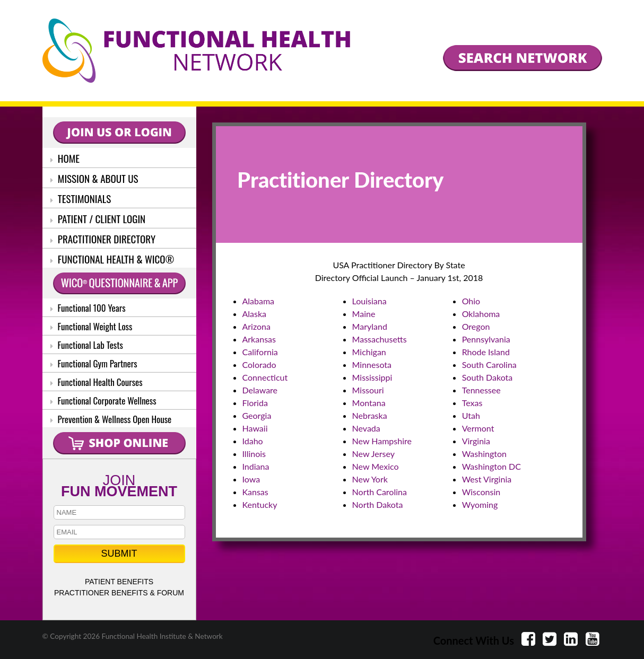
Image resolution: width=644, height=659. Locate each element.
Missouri (368, 390)
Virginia (476, 441)
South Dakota (488, 377)
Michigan (369, 352)
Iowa (251, 479)
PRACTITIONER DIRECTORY (103, 239)
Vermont (478, 428)
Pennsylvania (486, 339)
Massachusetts (380, 339)
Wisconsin (481, 492)
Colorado (259, 364)
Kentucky (260, 504)
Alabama (259, 301)
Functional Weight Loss (92, 326)
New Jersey (373, 454)
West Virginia (487, 479)
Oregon (476, 326)
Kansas (255, 492)
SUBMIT (119, 553)
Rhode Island (486, 352)
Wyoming (480, 504)
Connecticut (265, 377)
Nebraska (370, 415)
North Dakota (378, 504)
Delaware (260, 390)
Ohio (471, 301)
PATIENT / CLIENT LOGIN (98, 218)
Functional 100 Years (88, 308)
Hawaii (255, 428)
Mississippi (372, 377)
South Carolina (489, 364)
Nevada (366, 428)
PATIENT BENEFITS (119, 582)
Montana (369, 403)
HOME (65, 158)
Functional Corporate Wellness (103, 401)
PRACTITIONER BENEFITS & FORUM (119, 593)
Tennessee (481, 390)
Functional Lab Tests (87, 345)
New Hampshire (382, 441)
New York (370, 479)
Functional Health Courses (97, 382)
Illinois (254, 454)
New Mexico (376, 466)
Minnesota (372, 364)
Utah (471, 415)
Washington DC (491, 466)
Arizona (257, 326)
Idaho (253, 441)
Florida (255, 403)
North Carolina (380, 492)
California (260, 352)
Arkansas (259, 339)
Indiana (256, 466)
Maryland (370, 326)
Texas (472, 403)
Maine (364, 314)
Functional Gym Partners (94, 363)
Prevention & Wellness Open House (111, 419)
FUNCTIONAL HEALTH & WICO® (112, 259)
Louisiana (369, 301)
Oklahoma (481, 314)
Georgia (257, 415)
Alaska (255, 314)
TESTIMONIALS (81, 198)
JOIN (119, 485)
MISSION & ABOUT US (94, 178)
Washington (484, 454)
